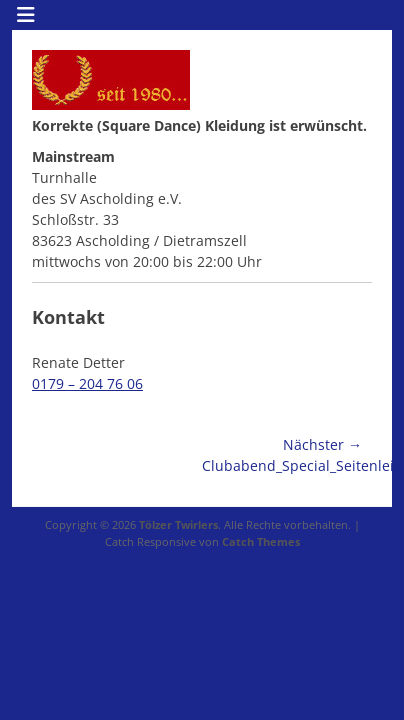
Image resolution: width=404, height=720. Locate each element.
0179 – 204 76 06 (87, 383)
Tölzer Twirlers (178, 524)
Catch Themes (261, 541)
